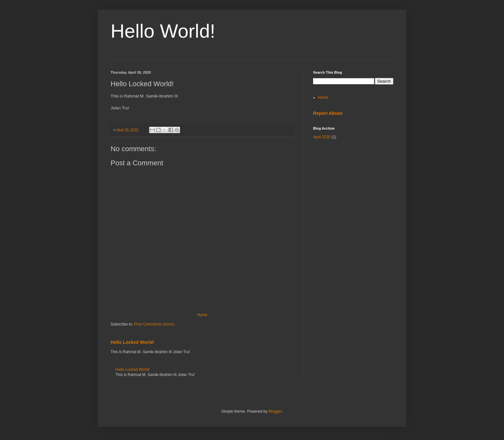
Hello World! (163, 31)
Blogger (275, 411)
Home (202, 315)
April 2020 (322, 137)
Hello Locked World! (132, 342)
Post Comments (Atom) (154, 324)
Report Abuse (328, 113)
